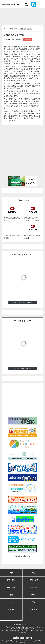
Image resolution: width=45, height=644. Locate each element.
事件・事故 (11, 580)
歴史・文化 (34, 587)
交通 (34, 602)
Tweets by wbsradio (22, 556)
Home (6, 29)
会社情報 (34, 609)
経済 (34, 573)
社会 (11, 602)
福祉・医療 (11, 587)
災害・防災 (13, 29)
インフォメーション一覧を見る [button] (22, 302)
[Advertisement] (22, 152)
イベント (11, 609)
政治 (11, 573)
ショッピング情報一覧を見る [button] (23, 368)
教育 (11, 595)
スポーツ (34, 595)
